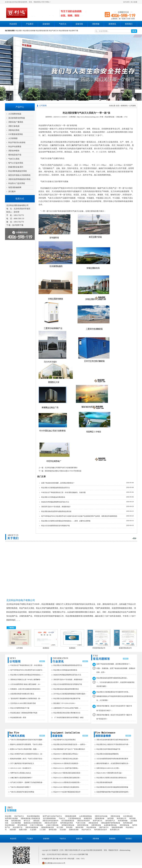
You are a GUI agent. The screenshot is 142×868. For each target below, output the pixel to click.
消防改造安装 (93, 823)
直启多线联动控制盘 (17, 118)
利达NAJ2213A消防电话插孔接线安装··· (67, 778)
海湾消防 (111, 818)
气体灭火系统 (14, 159)
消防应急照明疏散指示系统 (19, 179)
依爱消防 (13, 830)
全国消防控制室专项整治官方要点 (22, 694)
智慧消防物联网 (15, 187)
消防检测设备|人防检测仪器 (30, 818)
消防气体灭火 (104, 827)
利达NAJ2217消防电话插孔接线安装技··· (67, 773)
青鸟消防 (69, 827)
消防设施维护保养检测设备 (111, 823)
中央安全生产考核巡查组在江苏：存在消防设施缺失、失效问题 (63, 492)
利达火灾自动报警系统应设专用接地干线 (55, 526)
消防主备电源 (14, 126)
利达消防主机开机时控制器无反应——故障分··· (70, 744)
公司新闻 (132, 106)
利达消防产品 (18, 827)
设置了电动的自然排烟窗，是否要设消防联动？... (114, 664)
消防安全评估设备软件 (50, 821)
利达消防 (19, 31)
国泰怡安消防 (74, 830)
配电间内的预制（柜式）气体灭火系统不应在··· (27, 759)
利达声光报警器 (15, 147)
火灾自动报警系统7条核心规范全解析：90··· (26, 684)
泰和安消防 (80, 827)
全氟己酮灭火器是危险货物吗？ (21, 778)
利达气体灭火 (53, 31)
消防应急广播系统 (16, 122)
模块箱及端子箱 (15, 155)
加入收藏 (134, 2)
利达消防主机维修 (29, 31)
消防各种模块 (14, 151)
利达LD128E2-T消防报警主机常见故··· (110, 773)
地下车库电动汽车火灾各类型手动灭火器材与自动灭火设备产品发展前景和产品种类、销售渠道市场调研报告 (79, 516)
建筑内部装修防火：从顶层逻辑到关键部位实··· (113, 763)
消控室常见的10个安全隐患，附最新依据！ (56, 507)
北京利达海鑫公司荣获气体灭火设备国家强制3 (61, 468)
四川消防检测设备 (49, 818)
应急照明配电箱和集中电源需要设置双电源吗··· (113, 792)
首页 (118, 106)
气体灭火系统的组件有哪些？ (21, 787)
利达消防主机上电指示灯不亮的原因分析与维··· (113, 744)
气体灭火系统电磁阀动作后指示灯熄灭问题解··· (27, 740)
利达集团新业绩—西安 (18, 718)
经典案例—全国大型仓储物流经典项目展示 (25, 689)
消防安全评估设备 (101, 816)
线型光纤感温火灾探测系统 (19, 175)
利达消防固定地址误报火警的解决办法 (67, 713)
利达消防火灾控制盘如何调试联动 (53, 497)
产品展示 (30, 24)
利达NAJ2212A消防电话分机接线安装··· (67, 782)
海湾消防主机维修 (11, 818)
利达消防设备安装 (42, 31)
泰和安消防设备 (83, 825)
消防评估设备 (115, 816)
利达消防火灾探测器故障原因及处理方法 (55, 488)
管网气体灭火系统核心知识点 (21, 773)
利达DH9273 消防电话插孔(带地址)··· (66, 754)
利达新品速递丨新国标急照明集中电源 (24, 713)
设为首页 (126, 2)
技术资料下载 (18, 225)
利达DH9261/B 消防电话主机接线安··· (66, 763)
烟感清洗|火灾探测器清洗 (33, 823)
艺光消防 (63, 830)
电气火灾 (27, 821)
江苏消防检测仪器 (75, 818)
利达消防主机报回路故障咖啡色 (108, 754)
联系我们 (129, 24)
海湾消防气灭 (110, 821)
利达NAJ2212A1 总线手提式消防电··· (66, 768)
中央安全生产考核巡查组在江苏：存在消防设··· (27, 665)
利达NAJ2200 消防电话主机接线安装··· (67, 787)
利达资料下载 (73, 31)
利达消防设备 (63, 31)
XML (78, 859)
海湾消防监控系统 (67, 823)
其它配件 (12, 192)
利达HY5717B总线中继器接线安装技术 (67, 792)
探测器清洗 (88, 818)
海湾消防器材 (128, 823)
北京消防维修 (16, 823)
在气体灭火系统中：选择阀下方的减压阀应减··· (27, 782)
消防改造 (36, 821)
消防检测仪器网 (71, 816)
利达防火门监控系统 (17, 183)
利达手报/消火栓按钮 (17, 142)
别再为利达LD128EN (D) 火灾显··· (108, 768)
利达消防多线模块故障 (104, 782)
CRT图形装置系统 (16, 134)
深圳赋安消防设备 (68, 825)
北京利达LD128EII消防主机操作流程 (23, 703)
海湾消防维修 (123, 821)
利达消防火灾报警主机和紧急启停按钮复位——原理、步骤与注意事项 (66, 521)
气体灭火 (63, 24)
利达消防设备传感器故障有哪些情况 (66, 689)
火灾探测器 (13, 138)
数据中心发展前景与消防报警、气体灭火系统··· (27, 744)
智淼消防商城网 (117, 827)
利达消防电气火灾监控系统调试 (64, 740)
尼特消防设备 (124, 825)
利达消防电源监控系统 (18, 171)
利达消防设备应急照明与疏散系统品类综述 (56, 511)
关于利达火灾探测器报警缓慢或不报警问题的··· (70, 694)
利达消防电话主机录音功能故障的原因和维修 (112, 787)
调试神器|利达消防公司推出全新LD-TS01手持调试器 (63, 471)
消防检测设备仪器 (47, 827)
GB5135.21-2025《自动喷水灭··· (21, 768)
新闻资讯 (112, 24)
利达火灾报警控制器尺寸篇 (20, 708)
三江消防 (43, 830)
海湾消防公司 (122, 818)
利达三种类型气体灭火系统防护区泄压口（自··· (27, 754)
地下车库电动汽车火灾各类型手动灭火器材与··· (27, 670)
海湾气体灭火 (98, 821)
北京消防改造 (128, 816)
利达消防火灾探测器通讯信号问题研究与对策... (113, 692)
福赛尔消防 (23, 830)
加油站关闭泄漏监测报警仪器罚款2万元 (55, 502)
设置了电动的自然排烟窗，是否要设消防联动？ (58, 483)
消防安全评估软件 (83, 821)
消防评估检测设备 (32, 827)
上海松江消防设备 (52, 825)
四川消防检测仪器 (68, 821)
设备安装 (79, 24)
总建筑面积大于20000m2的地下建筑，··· (67, 708)
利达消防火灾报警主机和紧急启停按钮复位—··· (27, 675)
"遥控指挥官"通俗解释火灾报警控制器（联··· (26, 699)
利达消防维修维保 (33, 816)
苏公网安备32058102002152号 (54, 863)
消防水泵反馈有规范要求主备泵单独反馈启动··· (113, 740)
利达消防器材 (10, 825)
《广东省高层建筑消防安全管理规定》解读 (68, 718)
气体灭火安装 (81, 823)
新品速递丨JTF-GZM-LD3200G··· (65, 703)
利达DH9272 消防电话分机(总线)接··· (66, 759)
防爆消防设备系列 (16, 167)
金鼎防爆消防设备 (110, 825)
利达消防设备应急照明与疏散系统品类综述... (112, 678)
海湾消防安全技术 (101, 830)
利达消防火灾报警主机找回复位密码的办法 (111, 778)
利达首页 (13, 24)
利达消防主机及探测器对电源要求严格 (67, 699)
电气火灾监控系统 (16, 163)
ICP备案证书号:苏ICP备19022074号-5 (55, 859)
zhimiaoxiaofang (125, 850)
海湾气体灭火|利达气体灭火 (52, 816)
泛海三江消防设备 (36, 825)
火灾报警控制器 (15, 114)
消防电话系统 (14, 130)
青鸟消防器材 (22, 825)
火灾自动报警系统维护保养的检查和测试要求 (112, 759)
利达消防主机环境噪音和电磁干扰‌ (108, 749)
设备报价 (46, 24)
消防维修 (96, 24)
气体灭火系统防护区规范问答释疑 (22, 792)
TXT (83, 859)
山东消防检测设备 (85, 816)
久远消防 (33, 830)
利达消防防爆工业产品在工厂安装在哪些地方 (69, 749)
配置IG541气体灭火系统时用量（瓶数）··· (25, 749)
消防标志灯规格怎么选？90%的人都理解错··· (26, 680)
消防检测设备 (100, 818)
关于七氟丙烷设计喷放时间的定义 (22, 763)
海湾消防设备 (16, 821)
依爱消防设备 (96, 825)
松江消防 (60, 827)
